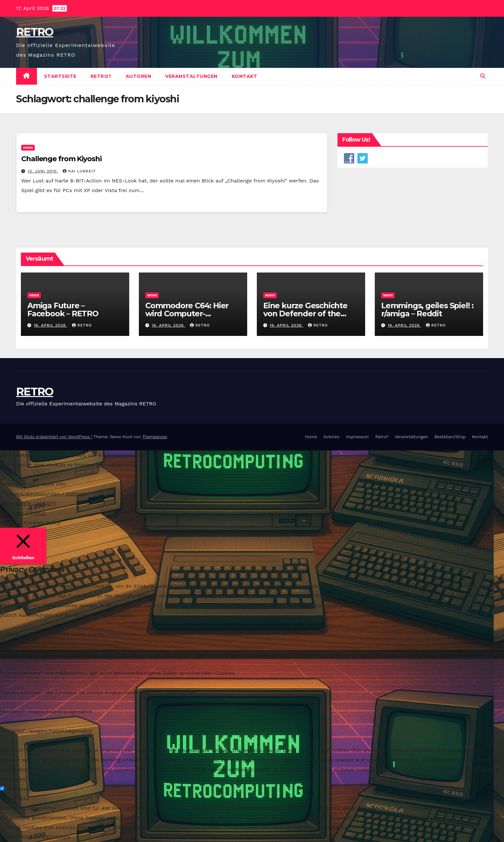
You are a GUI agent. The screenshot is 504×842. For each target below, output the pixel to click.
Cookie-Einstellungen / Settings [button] (46, 494)
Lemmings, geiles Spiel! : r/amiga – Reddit (427, 310)
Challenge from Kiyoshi (61, 159)
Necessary (21, 789)
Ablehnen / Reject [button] (22, 513)
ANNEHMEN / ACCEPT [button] (29, 503)
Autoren (139, 76)
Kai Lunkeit (79, 171)
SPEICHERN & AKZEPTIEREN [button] (35, 837)
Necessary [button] (13, 779)
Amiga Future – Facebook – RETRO (64, 310)
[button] (483, 76)
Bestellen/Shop (450, 437)
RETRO (35, 32)
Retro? (101, 76)
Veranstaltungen (191, 76)
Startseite (60, 76)
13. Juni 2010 (43, 171)
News (28, 148)
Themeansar (155, 437)
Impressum (357, 437)
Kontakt (245, 76)
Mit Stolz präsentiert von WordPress (54, 437)
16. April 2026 (51, 325)
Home (311, 437)
